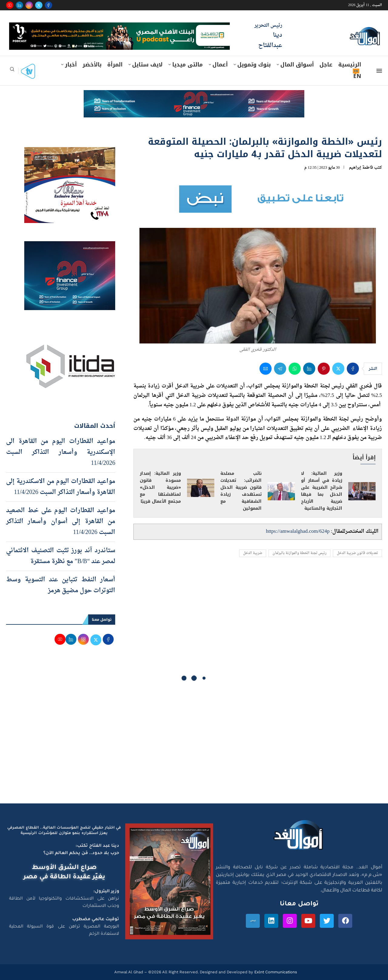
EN (357, 76)
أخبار (71, 65)
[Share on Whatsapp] (295, 369)
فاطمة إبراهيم (361, 168)
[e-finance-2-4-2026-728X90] (194, 96)
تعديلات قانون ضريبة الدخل (357, 553)
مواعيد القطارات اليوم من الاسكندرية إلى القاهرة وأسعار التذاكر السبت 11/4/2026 (61, 487)
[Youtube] (10, 5)
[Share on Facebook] (353, 369)
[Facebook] (48, 5)
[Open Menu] (379, 71)
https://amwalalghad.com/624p (298, 531)
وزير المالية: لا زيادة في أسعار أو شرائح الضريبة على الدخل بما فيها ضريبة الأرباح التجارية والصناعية (322, 491)
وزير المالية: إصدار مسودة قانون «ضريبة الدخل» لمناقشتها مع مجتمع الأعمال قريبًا (160, 487)
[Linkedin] (19, 5)
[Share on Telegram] (280, 369)
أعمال (220, 65)
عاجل (326, 65)
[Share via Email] (266, 369)
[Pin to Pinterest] (324, 369)
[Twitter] (39, 5)
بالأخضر (92, 65)
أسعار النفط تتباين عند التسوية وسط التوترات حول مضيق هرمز (61, 585)
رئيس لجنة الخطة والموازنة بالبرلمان (299, 553)
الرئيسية (350, 65)
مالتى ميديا (187, 65)
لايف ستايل (147, 65)
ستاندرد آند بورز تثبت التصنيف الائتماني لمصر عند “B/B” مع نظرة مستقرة (61, 556)
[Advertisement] (194, 746)
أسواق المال (297, 65)
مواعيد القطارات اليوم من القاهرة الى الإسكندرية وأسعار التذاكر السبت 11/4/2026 (61, 452)
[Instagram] (29, 5)
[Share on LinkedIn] (309, 369)
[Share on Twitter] (338, 369)
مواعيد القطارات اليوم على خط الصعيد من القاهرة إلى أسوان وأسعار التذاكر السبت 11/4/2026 (61, 522)
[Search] (12, 71)
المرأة (115, 65)
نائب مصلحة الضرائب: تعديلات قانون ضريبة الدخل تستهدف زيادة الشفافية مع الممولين (241, 491)
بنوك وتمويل (254, 65)
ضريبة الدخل (253, 553)
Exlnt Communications (275, 972)
